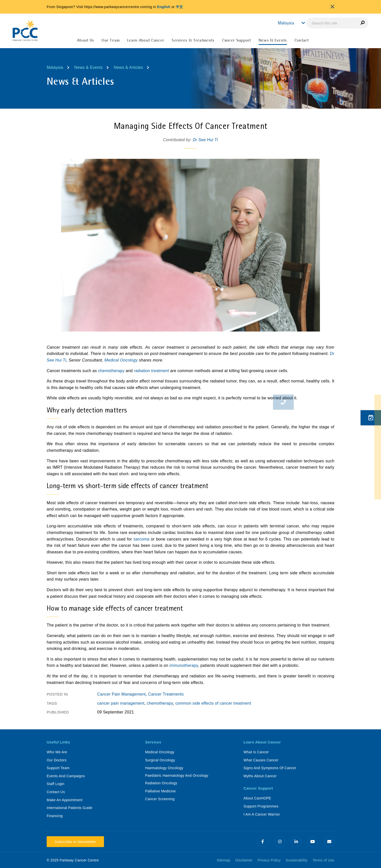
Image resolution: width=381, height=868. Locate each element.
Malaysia (55, 67)
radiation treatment (152, 371)
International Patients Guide (70, 808)
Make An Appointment (65, 800)
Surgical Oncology (160, 760)
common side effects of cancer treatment (213, 703)
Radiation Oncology (161, 783)
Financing (55, 816)
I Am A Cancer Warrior (262, 814)
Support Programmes (261, 806)
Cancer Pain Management (121, 694)
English (164, 7)
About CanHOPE (257, 798)
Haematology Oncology (164, 768)
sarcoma (141, 539)
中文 (180, 7)
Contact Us (56, 792)
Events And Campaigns (66, 776)
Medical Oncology (121, 360)
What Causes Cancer (261, 760)
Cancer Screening (160, 799)
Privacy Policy (269, 860)
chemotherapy (111, 371)
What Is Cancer (256, 752)
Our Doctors (57, 760)
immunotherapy (184, 665)
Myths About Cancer (260, 776)
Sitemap (223, 860)
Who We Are (57, 752)
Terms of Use (323, 860)
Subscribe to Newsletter (75, 842)
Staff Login (56, 784)
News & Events (89, 67)
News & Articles (128, 67)
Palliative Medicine (160, 791)
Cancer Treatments (166, 694)
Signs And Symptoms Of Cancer (270, 768)
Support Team (58, 768)
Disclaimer (244, 860)
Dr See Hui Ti (205, 140)
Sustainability (297, 860)
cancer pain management (121, 703)
